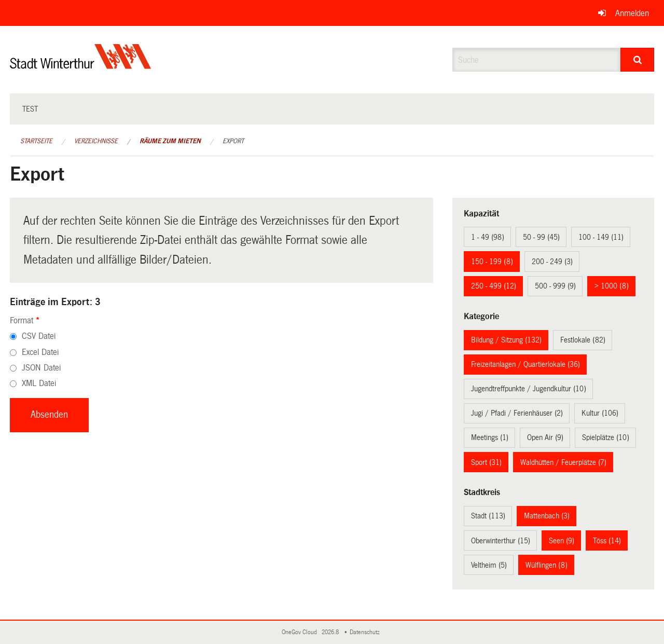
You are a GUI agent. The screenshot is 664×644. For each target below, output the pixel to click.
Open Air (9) (545, 437)
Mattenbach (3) (547, 516)
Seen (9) (562, 541)
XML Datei (39, 383)
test (30, 109)
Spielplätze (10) (606, 437)
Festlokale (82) (583, 340)
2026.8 (331, 632)
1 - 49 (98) (488, 237)
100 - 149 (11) (601, 237)
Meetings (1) (490, 437)
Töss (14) (607, 541)
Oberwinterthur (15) (501, 541)
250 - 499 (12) (494, 286)
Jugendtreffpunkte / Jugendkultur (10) (529, 389)
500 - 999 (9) (555, 286)
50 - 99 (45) (541, 237)
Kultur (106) (600, 413)
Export (233, 141)
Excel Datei (40, 352)
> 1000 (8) (612, 286)
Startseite (36, 141)
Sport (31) (486, 462)
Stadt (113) (488, 516)
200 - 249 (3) (552, 262)
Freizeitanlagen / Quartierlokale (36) (525, 364)
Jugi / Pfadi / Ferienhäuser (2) (517, 413)
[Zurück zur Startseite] (81, 65)
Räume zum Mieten (170, 141)
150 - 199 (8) (492, 262)
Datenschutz (366, 632)
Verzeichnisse (96, 141)
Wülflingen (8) (547, 565)
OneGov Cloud (301, 632)
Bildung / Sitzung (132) (506, 340)
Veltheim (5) (489, 565)
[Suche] (637, 60)
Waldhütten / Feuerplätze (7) (563, 462)
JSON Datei (41, 368)
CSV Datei (39, 336)
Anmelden (632, 13)
